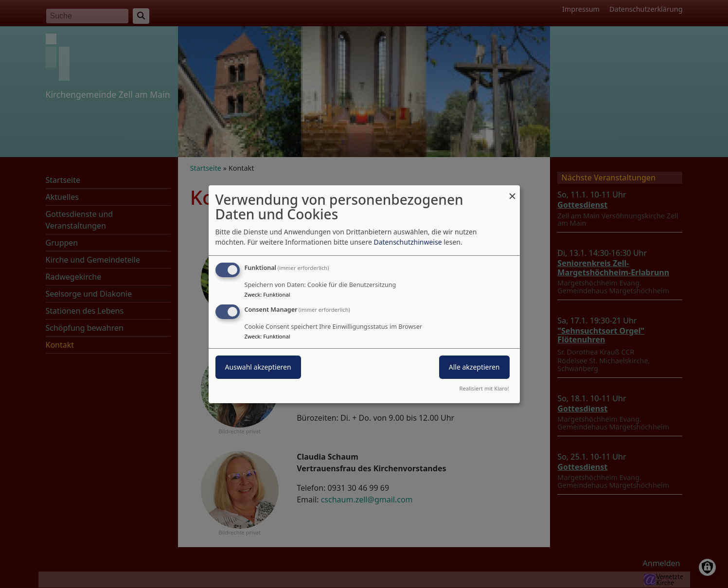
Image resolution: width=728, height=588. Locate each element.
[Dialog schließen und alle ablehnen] (513, 191)
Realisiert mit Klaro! (484, 388)
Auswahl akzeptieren (258, 367)
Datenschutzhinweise (408, 242)
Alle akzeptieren (474, 367)
